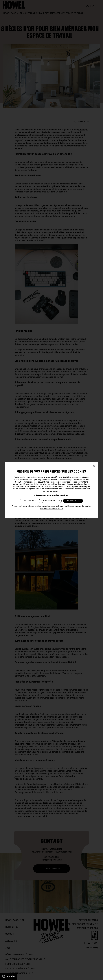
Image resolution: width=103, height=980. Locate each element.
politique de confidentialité (52, 508)
